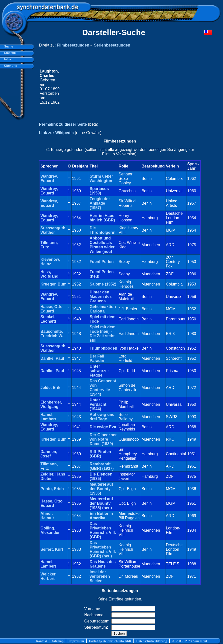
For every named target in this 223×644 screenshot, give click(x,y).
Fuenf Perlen (102, 262)
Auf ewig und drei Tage (102, 417)
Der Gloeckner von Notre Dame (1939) (103, 439)
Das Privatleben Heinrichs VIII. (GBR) (103, 530)
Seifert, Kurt (52, 549)
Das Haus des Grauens (103, 564)
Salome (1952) (103, 284)
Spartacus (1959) (99, 191)
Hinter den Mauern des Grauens (101, 297)
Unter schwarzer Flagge (99, 371)
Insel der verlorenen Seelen (100, 576)
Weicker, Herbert (48, 576)
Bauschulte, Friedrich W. (52, 334)
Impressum (76, 641)
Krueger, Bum (53, 284)
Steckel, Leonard (48, 319)
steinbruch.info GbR (117, 641)
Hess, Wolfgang (49, 274)
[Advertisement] (130, 87)
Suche (8, 47)
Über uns (10, 66)
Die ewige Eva (103, 427)
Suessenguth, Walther (53, 230)
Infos (7, 59)
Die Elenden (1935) (101, 476)
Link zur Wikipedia (56, 133)
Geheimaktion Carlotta (103, 309)
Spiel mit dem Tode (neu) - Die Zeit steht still (102, 334)
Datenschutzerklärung (152, 641)
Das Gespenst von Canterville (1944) (103, 388)
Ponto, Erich (52, 489)
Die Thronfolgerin (102, 230)
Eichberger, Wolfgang (51, 404)
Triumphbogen (103, 348)
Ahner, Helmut (47, 516)
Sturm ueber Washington (101, 179)
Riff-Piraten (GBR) (100, 454)
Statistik (9, 53)
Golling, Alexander (50, 530)
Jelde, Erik (50, 388)
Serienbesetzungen (112, 45)
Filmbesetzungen (73, 45)
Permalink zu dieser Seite (63, 124)
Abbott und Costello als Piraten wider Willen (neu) (102, 245)
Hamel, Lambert (48, 417)
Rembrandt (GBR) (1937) (102, 466)
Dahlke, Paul (52, 358)
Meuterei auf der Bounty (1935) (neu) (101, 503)
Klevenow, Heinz (50, 262)
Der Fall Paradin (97, 358)
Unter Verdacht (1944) (98, 404)
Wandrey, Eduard (49, 179)
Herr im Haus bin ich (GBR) (102, 218)
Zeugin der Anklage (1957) (100, 203)
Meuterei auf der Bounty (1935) (101, 489)
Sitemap (58, 641)
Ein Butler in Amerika (101, 516)
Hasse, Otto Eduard (51, 309)
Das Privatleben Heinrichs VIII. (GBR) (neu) (103, 549)
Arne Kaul (200, 641)
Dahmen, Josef (49, 454)
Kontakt (41, 641)
